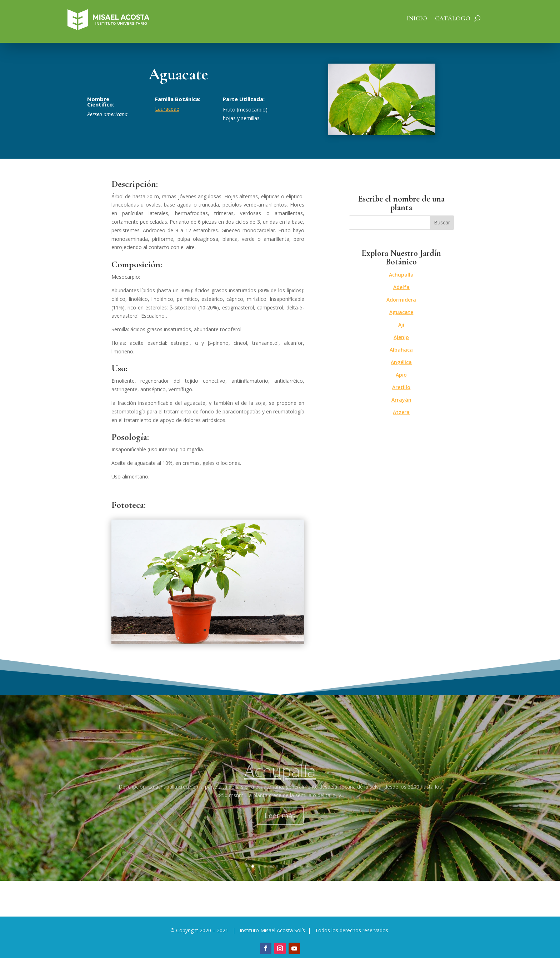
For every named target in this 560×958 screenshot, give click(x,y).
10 (307, 866)
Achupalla (401, 275)
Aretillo (401, 387)
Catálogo (453, 19)
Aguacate (401, 312)
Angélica (401, 362)
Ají (401, 325)
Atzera (401, 412)
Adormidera (401, 300)
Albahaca (401, 350)
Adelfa (401, 287)
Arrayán (401, 400)
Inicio (417, 19)
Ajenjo (401, 337)
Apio (401, 375)
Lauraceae (167, 109)
